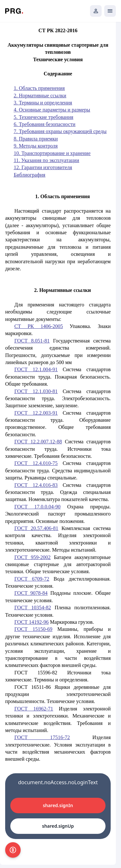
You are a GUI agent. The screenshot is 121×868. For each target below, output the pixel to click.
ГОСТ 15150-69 (33, 629)
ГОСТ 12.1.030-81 (36, 391)
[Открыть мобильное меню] (110, 11)
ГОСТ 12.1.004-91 (36, 369)
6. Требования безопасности (44, 124)
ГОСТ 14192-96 (31, 622)
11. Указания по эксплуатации (46, 160)
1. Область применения (39, 88)
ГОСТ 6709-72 (32, 579)
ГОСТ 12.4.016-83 (36, 485)
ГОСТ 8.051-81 (32, 341)
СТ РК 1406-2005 (39, 326)
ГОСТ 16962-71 (34, 709)
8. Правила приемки (36, 139)
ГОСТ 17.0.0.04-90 (37, 507)
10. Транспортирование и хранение (52, 153)
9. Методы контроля (35, 146)
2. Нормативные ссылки (40, 96)
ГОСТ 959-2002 (32, 557)
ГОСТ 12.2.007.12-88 (38, 442)
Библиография (29, 175)
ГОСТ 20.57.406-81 (36, 528)
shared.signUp (58, 826)
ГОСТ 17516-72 (42, 737)
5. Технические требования (43, 117)
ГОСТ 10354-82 (33, 608)
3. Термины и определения (43, 103)
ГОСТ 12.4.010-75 (36, 463)
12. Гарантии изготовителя (43, 167)
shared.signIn (58, 805)
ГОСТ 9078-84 (31, 593)
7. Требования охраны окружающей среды (60, 131)
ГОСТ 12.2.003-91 (36, 413)
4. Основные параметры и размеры (52, 110)
